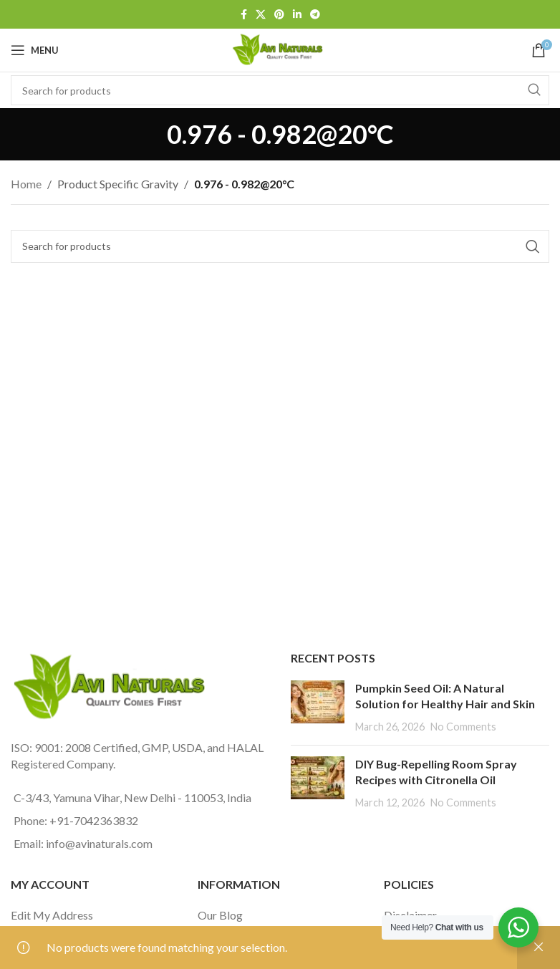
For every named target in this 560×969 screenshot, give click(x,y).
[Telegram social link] (315, 15)
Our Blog (220, 915)
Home (26, 184)
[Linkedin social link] (297, 15)
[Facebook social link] (244, 15)
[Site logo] (280, 48)
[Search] (280, 246)
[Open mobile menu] (35, 50)
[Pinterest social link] (279, 15)
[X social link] (261, 15)
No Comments (463, 727)
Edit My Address (52, 915)
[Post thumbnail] (318, 707)
